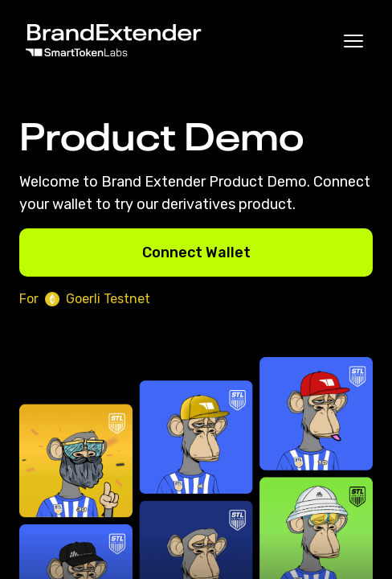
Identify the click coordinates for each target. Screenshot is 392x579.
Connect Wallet (196, 253)
